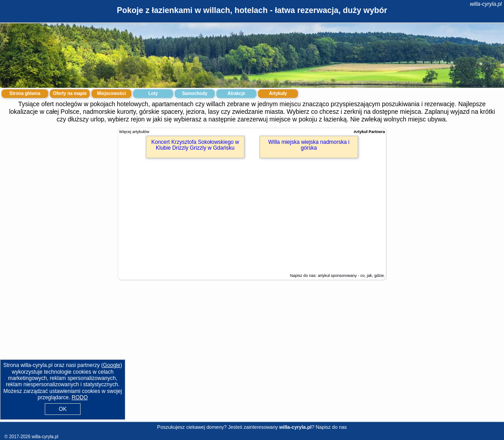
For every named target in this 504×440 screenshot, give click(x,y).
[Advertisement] (252, 358)
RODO (80, 397)
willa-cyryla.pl (486, 4)
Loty (153, 93)
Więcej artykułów (134, 132)
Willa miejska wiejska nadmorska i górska (309, 145)
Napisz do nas (331, 427)
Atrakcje (236, 93)
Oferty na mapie (70, 93)
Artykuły (278, 93)
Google (112, 365)
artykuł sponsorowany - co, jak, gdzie (351, 276)
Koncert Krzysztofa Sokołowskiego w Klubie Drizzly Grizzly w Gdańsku (195, 145)
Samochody (195, 93)
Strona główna (25, 93)
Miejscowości (111, 93)
